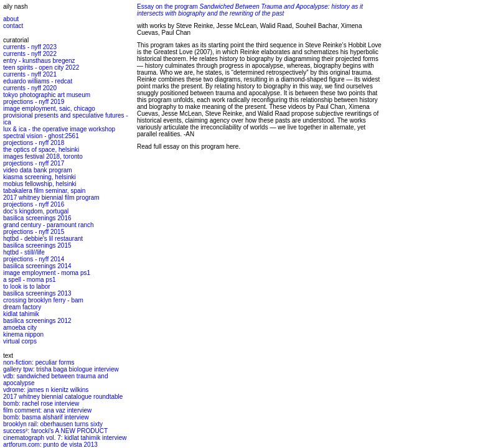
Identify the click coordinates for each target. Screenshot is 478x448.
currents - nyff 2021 (30, 74)
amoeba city (20, 328)
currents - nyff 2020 (30, 88)
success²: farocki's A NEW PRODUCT (55, 431)
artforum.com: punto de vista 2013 (50, 445)
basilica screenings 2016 (37, 218)
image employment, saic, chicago (49, 109)
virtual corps (20, 341)
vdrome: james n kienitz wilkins (46, 390)
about (11, 19)
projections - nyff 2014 (34, 259)
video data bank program (38, 170)
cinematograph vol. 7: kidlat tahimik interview (65, 438)
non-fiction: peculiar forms (39, 362)
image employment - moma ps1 (47, 273)
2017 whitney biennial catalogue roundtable (63, 397)
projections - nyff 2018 (34, 143)
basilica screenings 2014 (37, 266)
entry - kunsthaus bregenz (39, 61)
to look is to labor (27, 287)
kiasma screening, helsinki (40, 177)
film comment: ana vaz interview (47, 410)
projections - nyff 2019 (34, 102)
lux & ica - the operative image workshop (59, 129)
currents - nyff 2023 (30, 47)
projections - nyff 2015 (34, 232)
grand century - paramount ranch (49, 225)
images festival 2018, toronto (43, 156)
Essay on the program (250, 10)
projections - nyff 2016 (34, 204)
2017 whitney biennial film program (51, 198)
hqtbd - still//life (24, 252)
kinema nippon (23, 334)
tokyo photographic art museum (47, 95)
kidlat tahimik (21, 314)
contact (13, 26)
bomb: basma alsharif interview (46, 417)
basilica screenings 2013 (37, 293)
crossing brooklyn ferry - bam (43, 300)
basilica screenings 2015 (37, 245)
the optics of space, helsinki (41, 150)
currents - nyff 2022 (30, 54)
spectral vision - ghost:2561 (41, 136)
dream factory (22, 307)
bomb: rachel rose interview (41, 404)
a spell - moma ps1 (29, 280)
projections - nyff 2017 (34, 163)
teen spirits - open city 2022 (41, 68)
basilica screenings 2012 (37, 321)
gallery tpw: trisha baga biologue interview (61, 369)
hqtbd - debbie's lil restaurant (43, 239)
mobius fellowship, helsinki (40, 184)
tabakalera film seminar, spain (44, 191)
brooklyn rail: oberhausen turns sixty (53, 424)
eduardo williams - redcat (38, 81)
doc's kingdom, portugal (36, 211)
